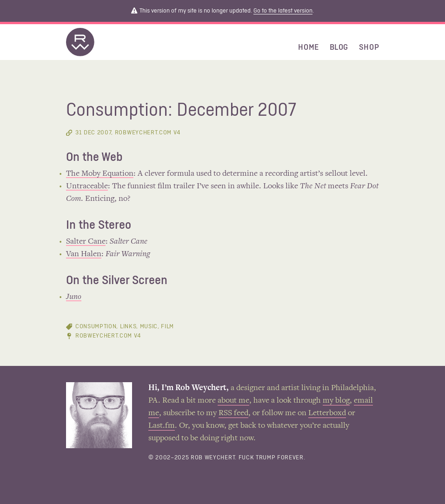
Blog (339, 47)
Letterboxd (327, 413)
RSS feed (233, 413)
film (167, 327)
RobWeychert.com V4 (108, 336)
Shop (369, 47)
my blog (336, 401)
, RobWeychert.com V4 (128, 133)
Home (309, 47)
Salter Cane (86, 242)
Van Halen (84, 254)
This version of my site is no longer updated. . (222, 11)
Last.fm (162, 426)
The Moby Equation (100, 174)
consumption (96, 327)
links (128, 327)
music (149, 327)
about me (233, 401)
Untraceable (87, 186)
